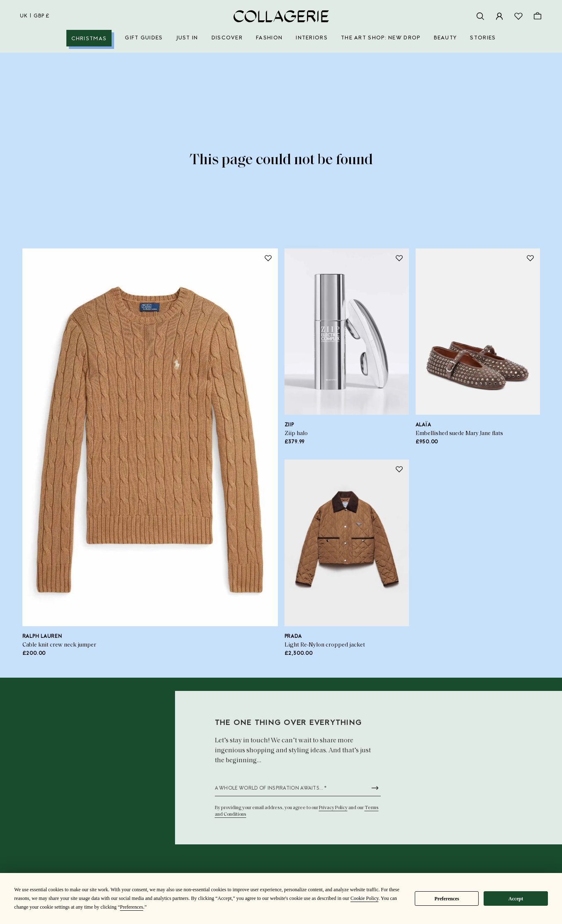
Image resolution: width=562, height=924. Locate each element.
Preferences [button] (131, 907)
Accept (516, 899)
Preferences (447, 899)
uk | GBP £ (35, 16)
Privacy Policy (333, 808)
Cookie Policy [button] (365, 898)
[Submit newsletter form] (375, 788)
